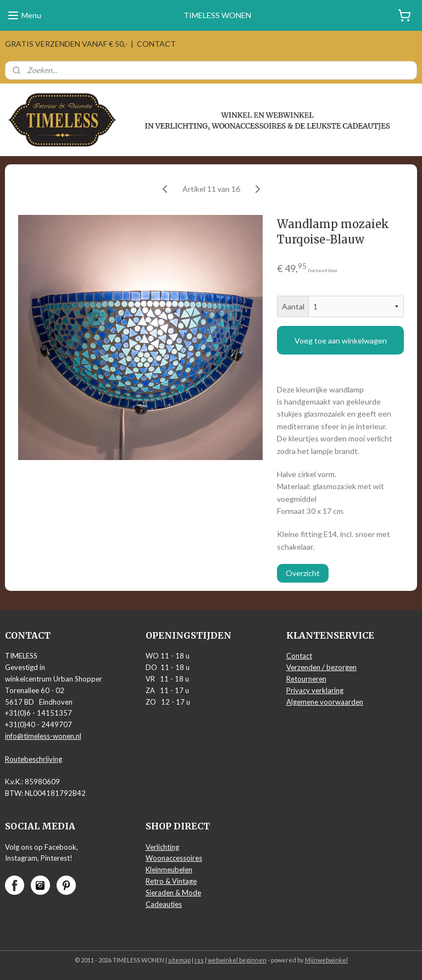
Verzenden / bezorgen (321, 667)
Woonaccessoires (174, 858)
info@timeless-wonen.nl (43, 736)
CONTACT (156, 44)
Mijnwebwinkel (326, 960)
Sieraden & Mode (173, 893)
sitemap (179, 960)
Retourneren (306, 679)
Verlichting (162, 847)
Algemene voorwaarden (325, 702)
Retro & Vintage (171, 881)
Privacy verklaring (315, 690)
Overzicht (303, 573)
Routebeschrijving (34, 759)
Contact (299, 656)
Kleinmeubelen (169, 870)
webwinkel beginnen (237, 960)
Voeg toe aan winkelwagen (341, 340)
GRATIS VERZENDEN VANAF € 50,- (66, 44)
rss (199, 960)
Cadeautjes (164, 904)
